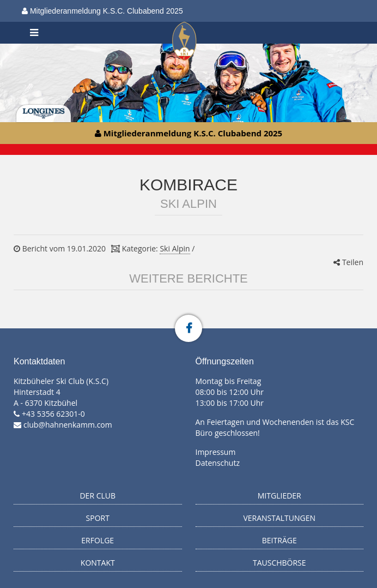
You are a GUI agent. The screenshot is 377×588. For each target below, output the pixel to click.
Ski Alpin (175, 248)
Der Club (98, 496)
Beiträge (279, 540)
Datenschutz (218, 463)
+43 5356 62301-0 (53, 414)
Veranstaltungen (279, 518)
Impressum (216, 452)
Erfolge (98, 540)
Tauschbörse (279, 563)
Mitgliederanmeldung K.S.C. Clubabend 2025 (102, 11)
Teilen (348, 262)
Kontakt (98, 563)
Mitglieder (279, 496)
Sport (98, 518)
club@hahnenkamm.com (68, 425)
